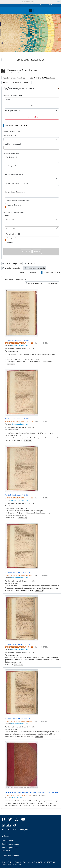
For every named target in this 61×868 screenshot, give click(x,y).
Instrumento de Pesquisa (14, 174)
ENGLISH (5, 830)
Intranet (6, 836)
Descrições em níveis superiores (18, 201)
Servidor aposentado (10, 848)
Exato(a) (10, 242)
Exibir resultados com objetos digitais (42, 283)
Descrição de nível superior (13, 144)
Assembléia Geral (17, 797)
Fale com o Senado (10, 856)
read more (11, 364)
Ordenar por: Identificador (28, 272)
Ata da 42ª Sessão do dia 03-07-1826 (18, 718)
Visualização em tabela (34, 268)
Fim (6, 224)
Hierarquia (30, 264)
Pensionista (6, 851)
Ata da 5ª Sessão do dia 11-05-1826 (17, 340)
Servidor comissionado (10, 844)
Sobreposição (12, 238)
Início (7, 216)
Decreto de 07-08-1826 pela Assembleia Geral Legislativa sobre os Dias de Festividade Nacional (32, 792)
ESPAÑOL (14, 830)
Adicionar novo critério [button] (15, 125)
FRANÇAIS (24, 830)
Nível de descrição (11, 157)
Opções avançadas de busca (19, 89)
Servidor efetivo (8, 841)
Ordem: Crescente (51, 272)
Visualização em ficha (12, 268)
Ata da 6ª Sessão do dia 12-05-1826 (17, 419)
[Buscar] (32, 99)
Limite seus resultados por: (31, 60)
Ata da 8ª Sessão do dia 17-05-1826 (17, 495)
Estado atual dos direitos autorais (17, 183)
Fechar (58, 2)
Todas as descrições (14, 205)
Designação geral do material (15, 192)
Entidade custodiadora (11, 135)
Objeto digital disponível (13, 166)
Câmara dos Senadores (19, 345)
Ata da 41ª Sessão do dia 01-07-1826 (18, 644)
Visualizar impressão (12, 264)
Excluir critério (32, 117)
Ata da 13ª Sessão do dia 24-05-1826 (18, 572)
